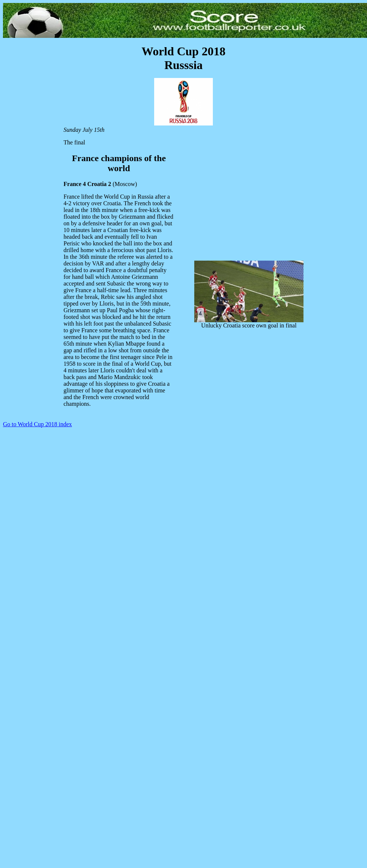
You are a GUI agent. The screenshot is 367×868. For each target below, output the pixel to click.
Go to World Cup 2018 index (38, 424)
